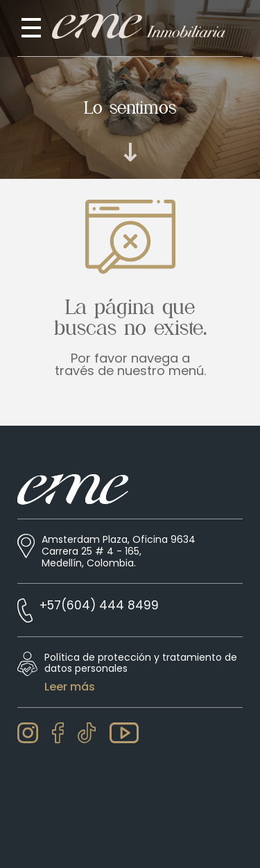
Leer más (70, 687)
